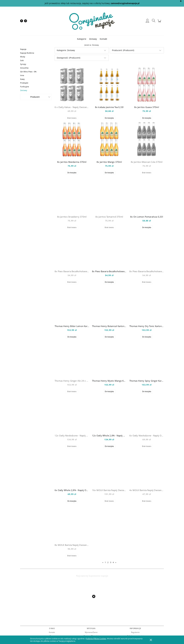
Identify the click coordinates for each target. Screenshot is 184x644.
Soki (22, 60)
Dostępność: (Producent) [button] (68, 58)
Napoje (23, 49)
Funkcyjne (25, 87)
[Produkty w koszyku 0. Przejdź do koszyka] (160, 22)
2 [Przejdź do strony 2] (108, 562)
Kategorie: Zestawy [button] (66, 50)
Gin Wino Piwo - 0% (28, 72)
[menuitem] (82, 39)
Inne (22, 75)
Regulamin (135, 632)
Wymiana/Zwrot (91, 632)
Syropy (23, 64)
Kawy (22, 79)
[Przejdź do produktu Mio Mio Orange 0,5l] (43, 604)
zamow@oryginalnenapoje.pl (125, 3)
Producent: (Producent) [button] (123, 50)
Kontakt (52, 632)
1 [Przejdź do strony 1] (105, 562)
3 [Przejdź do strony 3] (111, 562)
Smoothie (24, 68)
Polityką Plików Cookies (96, 639)
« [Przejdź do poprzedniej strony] (103, 562)
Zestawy (24, 90)
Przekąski (24, 83)
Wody (23, 57)
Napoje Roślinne (27, 53)
